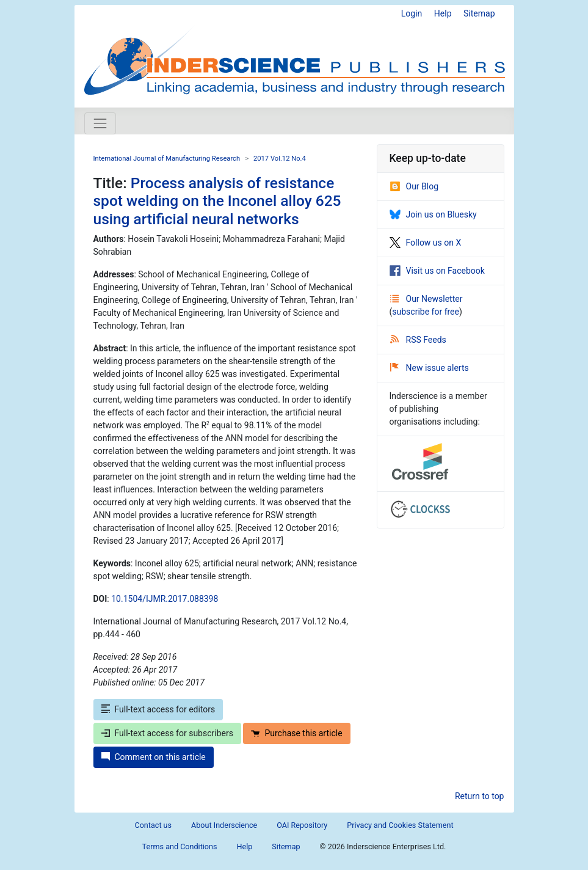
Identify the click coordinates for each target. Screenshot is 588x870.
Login (412, 13)
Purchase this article (296, 733)
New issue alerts (430, 368)
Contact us (153, 825)
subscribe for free (426, 312)
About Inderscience (224, 825)
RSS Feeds (418, 340)
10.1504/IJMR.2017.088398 (165, 599)
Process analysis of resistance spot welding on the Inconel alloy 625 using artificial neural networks (217, 201)
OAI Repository (302, 825)
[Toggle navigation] (100, 123)
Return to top (480, 796)
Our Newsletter (426, 299)
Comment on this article (154, 757)
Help (443, 13)
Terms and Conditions (180, 846)
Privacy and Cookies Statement (400, 825)
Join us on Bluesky (433, 214)
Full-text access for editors (158, 709)
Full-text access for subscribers (167, 733)
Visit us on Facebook (437, 271)
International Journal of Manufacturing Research (167, 159)
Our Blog (414, 186)
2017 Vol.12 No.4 (280, 159)
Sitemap (479, 13)
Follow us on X (426, 243)
